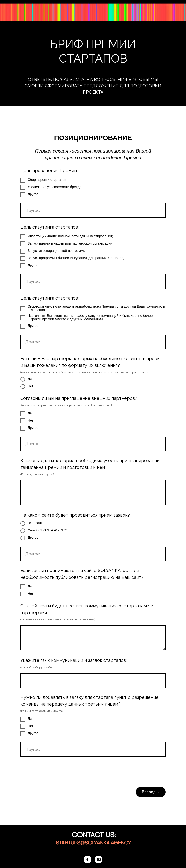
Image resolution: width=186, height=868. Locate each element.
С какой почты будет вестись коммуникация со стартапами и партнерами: (87, 609)
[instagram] (99, 860)
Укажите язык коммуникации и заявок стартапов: (74, 660)
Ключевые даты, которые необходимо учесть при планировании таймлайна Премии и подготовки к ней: (90, 464)
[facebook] (87, 860)
